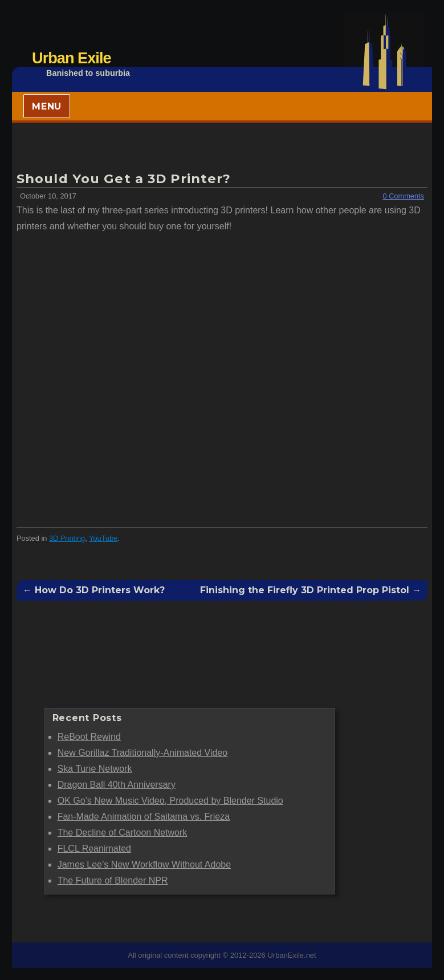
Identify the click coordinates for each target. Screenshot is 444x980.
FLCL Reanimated (94, 849)
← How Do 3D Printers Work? (94, 590)
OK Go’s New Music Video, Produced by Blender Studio (170, 801)
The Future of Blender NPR (113, 880)
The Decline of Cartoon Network (123, 833)
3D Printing (67, 538)
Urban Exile (72, 58)
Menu (47, 106)
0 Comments (403, 196)
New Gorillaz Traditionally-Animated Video (143, 753)
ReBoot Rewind (89, 737)
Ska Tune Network (95, 769)
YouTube (103, 538)
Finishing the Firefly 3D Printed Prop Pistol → (311, 590)
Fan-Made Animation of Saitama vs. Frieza (144, 817)
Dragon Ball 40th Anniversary (117, 785)
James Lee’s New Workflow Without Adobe (144, 864)
